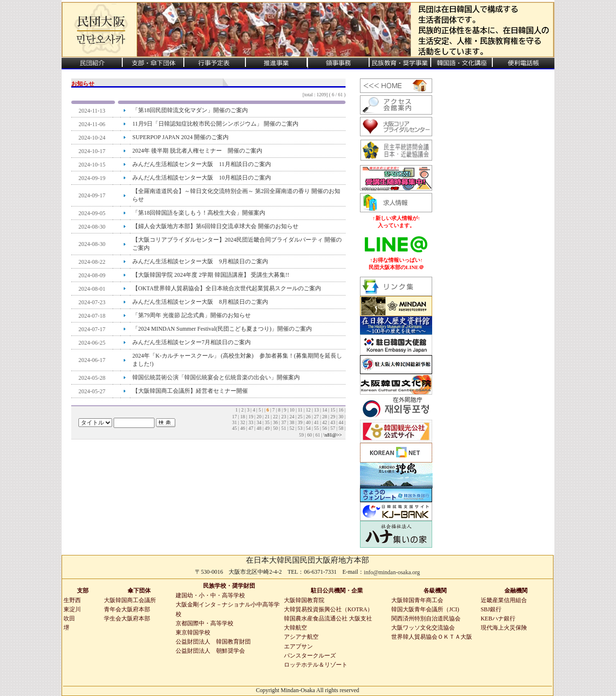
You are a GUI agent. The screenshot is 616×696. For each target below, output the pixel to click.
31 (234, 422)
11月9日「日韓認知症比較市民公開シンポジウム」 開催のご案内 (215, 124)
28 (324, 417)
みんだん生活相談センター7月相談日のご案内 (192, 342)
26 (308, 417)
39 (300, 422)
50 (275, 428)
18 (243, 417)
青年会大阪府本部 (127, 609)
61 (318, 435)
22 (275, 417)
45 (234, 428)
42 (324, 422)
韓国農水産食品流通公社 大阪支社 (328, 619)
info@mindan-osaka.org (392, 572)
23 (283, 417)
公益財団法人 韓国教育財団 (213, 642)
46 (243, 428)
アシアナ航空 (301, 637)
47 (251, 428)
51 (283, 428)
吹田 (69, 619)
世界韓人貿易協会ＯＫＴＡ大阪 (432, 637)
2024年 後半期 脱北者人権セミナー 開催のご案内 (197, 151)
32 (243, 422)
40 (308, 422)
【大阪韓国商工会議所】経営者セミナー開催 (190, 391)
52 (292, 428)
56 (324, 428)
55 (316, 428)
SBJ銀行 (491, 609)
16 (341, 410)
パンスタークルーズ (310, 656)
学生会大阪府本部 (127, 619)
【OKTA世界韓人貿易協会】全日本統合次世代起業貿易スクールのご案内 (227, 288)
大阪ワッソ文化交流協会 (423, 628)
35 (267, 422)
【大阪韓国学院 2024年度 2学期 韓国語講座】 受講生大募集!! (211, 275)
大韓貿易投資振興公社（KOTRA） (328, 609)
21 (267, 417)
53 (300, 428)
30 (341, 417)
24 (292, 417)
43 (333, 422)
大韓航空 (295, 628)
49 (267, 428)
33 (251, 422)
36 (275, 422)
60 (309, 435)
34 (259, 422)
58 (341, 428)
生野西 (72, 600)
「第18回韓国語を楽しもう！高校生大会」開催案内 (199, 213)
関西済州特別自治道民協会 (426, 619)
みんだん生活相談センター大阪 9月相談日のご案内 (200, 261)
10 (292, 410)
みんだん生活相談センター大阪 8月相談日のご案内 (200, 302)
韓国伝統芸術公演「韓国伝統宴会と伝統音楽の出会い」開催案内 (216, 377)
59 (301, 435)
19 (251, 417)
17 (234, 417)
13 (316, 410)
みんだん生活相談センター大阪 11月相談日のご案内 (202, 164)
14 (324, 410)
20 (259, 417)
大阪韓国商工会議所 (130, 600)
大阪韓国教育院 (304, 600)
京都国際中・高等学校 (205, 623)
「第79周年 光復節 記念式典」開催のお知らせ (192, 315)
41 (316, 422)
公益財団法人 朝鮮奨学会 (210, 651)
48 (259, 428)
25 (300, 417)
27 (316, 417)
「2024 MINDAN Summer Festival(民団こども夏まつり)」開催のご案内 (222, 329)
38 (292, 422)
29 (333, 417)
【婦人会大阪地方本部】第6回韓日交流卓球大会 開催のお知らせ (215, 226)
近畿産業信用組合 (504, 600)
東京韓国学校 (193, 632)
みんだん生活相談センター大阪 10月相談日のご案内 (202, 178)
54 (308, 428)
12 (308, 410)
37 (283, 422)
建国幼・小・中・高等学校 (210, 595)
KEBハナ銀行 (498, 619)
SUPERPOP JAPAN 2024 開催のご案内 (180, 137)
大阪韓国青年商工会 (417, 600)
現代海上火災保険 (504, 628)
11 (300, 410)
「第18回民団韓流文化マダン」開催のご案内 (190, 110)
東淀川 (72, 609)
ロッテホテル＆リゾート (316, 665)
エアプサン (298, 646)
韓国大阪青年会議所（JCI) (425, 609)
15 (333, 410)
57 (333, 428)
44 (341, 422)
